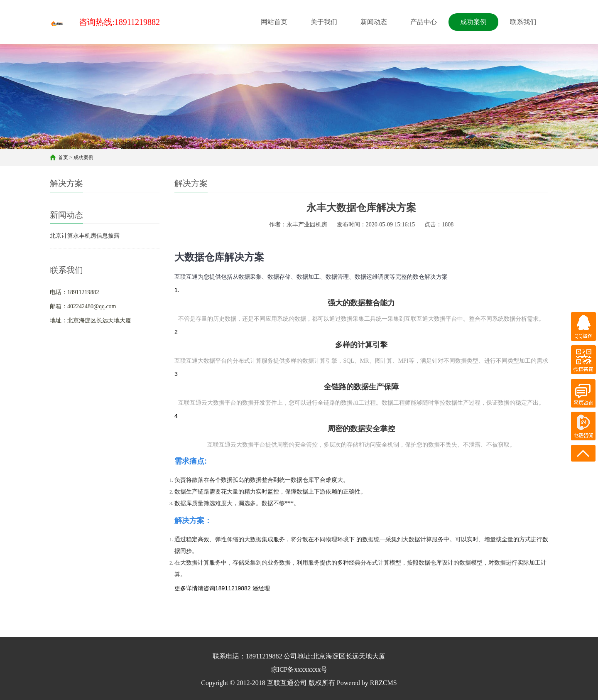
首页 (63, 157)
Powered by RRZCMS (366, 683)
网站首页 (274, 22)
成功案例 (473, 22)
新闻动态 (374, 22)
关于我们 (324, 22)
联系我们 (523, 22)
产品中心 (424, 22)
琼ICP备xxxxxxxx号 (299, 669)
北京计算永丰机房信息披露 (85, 236)
